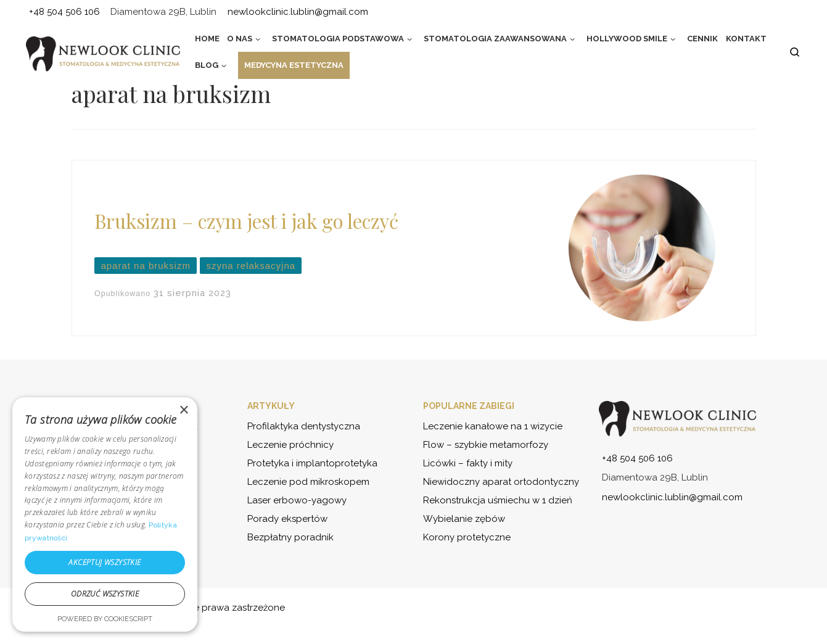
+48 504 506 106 (637, 458)
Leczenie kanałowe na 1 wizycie (493, 426)
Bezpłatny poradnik (290, 537)
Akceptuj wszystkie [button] (105, 562)
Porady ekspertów (287, 519)
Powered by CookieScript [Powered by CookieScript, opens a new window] (105, 619)
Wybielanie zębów (464, 519)
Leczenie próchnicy (290, 445)
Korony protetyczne (467, 537)
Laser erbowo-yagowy (297, 500)
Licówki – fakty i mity (468, 463)
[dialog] (105, 514)
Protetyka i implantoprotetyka (312, 463)
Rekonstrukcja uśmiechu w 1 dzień (498, 500)
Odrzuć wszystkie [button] (105, 594)
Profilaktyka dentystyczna (304, 426)
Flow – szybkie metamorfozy (486, 445)
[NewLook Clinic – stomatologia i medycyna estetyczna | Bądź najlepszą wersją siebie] (103, 54)
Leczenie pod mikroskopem (308, 482)
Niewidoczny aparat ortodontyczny (501, 482)
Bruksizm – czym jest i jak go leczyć (246, 221)
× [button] (183, 411)
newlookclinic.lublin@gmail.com (672, 497)
